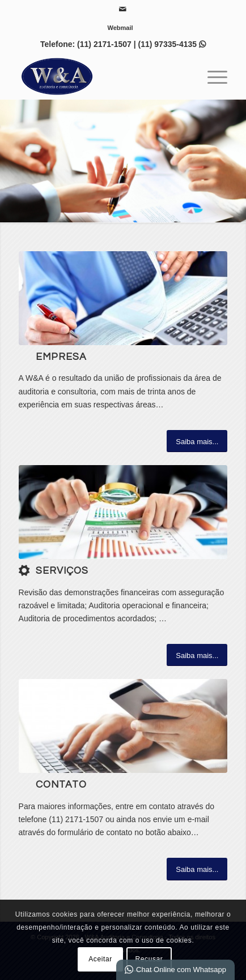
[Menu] (212, 76)
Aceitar (100, 959)
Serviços (62, 571)
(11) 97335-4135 (168, 44)
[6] (123, 298)
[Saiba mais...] (197, 441)
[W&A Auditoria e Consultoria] (102, 76)
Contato (61, 785)
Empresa (61, 357)
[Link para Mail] (122, 9)
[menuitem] (120, 28)
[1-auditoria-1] (123, 512)
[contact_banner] (123, 726)
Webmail (120, 28)
